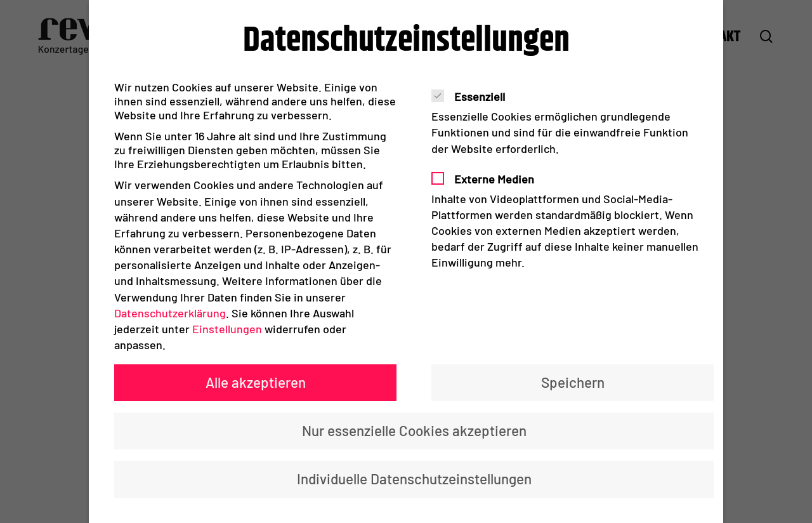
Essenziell (474, 96)
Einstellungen (227, 329)
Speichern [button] (573, 382)
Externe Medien (488, 179)
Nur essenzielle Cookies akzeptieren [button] (414, 430)
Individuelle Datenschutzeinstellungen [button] (414, 479)
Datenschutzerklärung (170, 313)
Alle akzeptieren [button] (256, 382)
